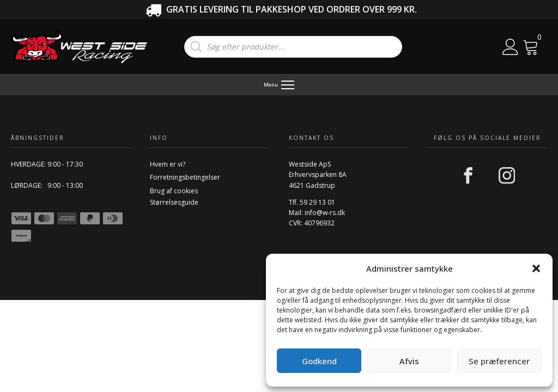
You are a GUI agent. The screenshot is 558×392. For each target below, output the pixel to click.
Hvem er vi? (168, 164)
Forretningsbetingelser (185, 177)
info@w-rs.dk (325, 213)
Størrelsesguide (174, 202)
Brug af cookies (174, 191)
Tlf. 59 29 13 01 (312, 202)
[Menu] (279, 85)
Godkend (319, 361)
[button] (536, 268)
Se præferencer (499, 361)
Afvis (409, 361)
